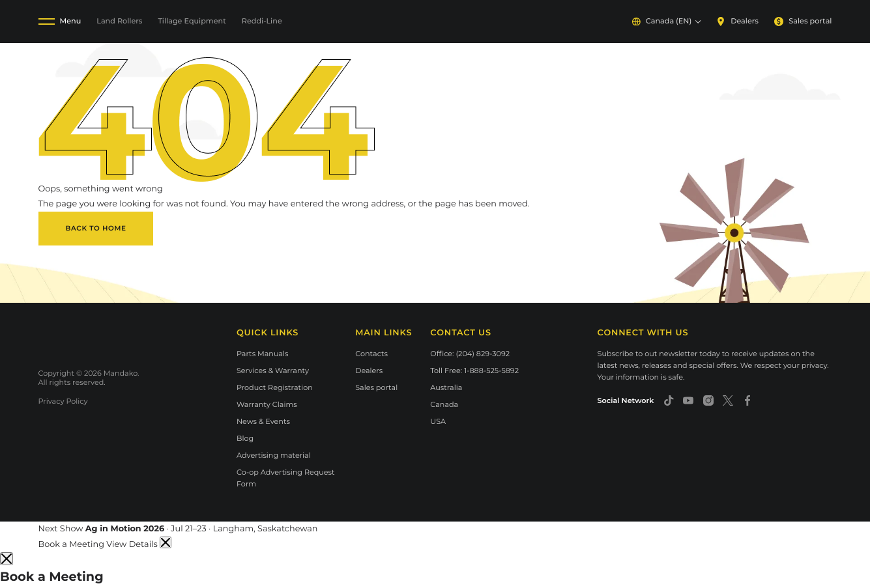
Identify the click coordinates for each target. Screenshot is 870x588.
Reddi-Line (262, 21)
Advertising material (274, 455)
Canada (444, 404)
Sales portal (803, 21)
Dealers (737, 21)
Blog (245, 438)
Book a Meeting (73, 545)
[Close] (7, 559)
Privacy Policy (63, 401)
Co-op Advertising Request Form (286, 478)
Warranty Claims (267, 404)
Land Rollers (119, 21)
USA (438, 421)
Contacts (371, 354)
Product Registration (275, 387)
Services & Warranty (273, 371)
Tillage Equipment (192, 21)
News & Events (263, 421)
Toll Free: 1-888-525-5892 (474, 371)
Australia (446, 387)
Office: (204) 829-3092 (470, 354)
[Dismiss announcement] (166, 542)
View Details (133, 545)
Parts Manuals (263, 354)
